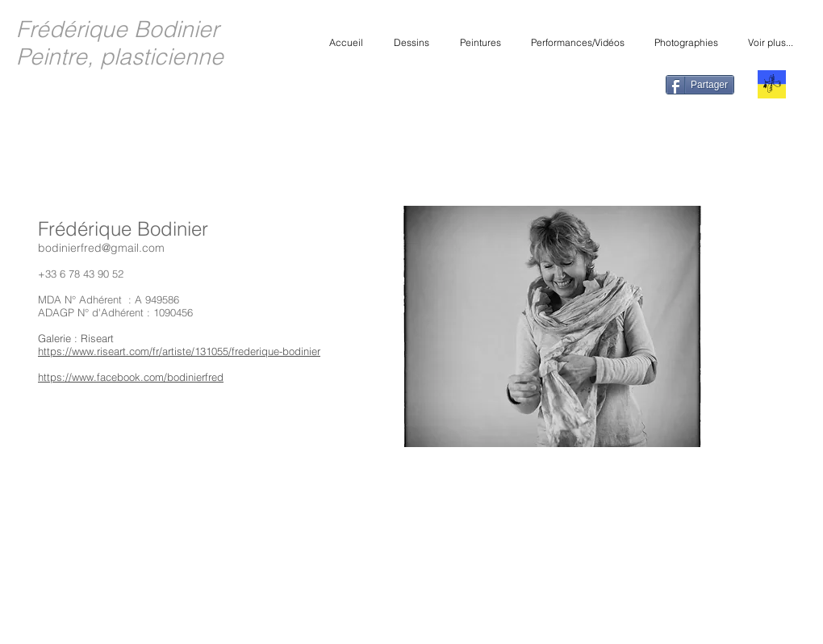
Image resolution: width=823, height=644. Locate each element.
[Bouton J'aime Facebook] (620, 86)
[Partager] (700, 85)
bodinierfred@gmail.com (101, 248)
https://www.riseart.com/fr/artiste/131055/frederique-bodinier (179, 351)
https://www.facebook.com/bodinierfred (131, 377)
